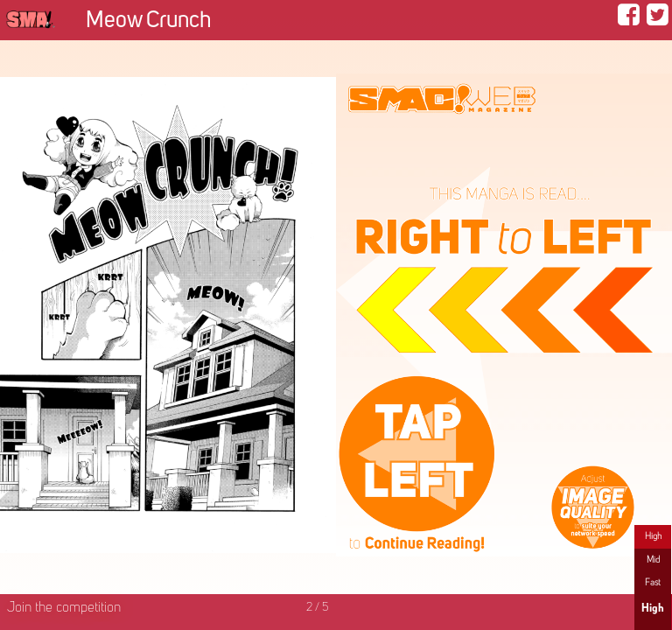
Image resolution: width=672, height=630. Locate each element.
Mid (653, 560)
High (653, 536)
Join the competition (64, 608)
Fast (653, 583)
